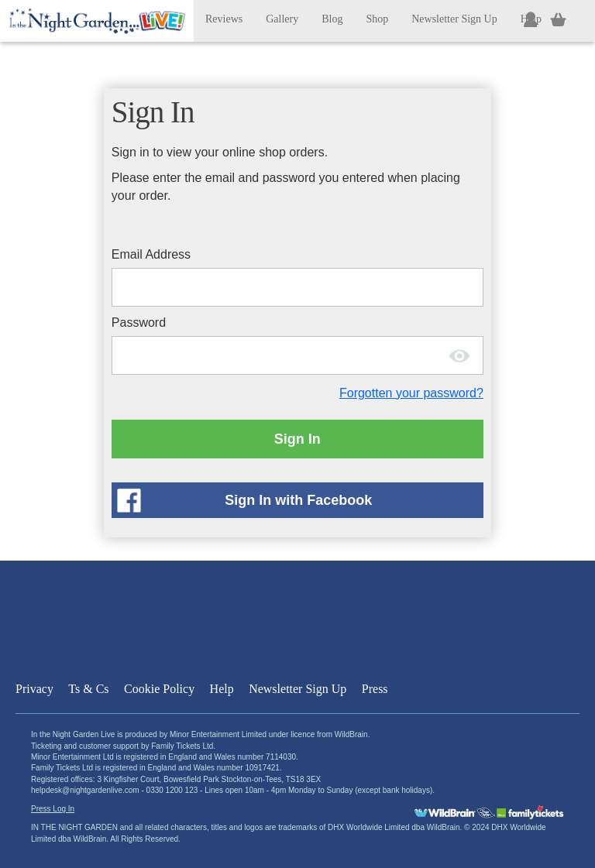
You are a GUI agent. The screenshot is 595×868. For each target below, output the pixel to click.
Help (222, 689)
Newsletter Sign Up (454, 19)
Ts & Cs (88, 689)
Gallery (282, 19)
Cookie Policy (159, 689)
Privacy (34, 689)
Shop (377, 19)
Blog (332, 19)
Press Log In (53, 809)
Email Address (151, 254)
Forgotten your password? (411, 393)
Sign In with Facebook (298, 500)
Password (139, 322)
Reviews (224, 19)
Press (375, 689)
